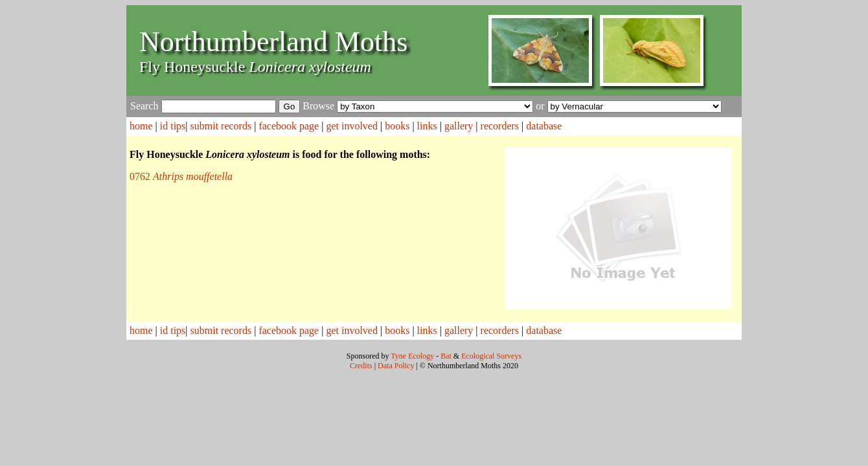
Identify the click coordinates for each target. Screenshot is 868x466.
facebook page (289, 126)
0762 (181, 176)
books (397, 126)
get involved (352, 126)
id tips (173, 126)
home (141, 126)
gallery (459, 126)
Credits (361, 366)
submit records (221, 126)
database (544, 126)
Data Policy (396, 366)
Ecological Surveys (491, 356)
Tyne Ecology (412, 356)
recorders (500, 126)
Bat (446, 356)
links (427, 126)
